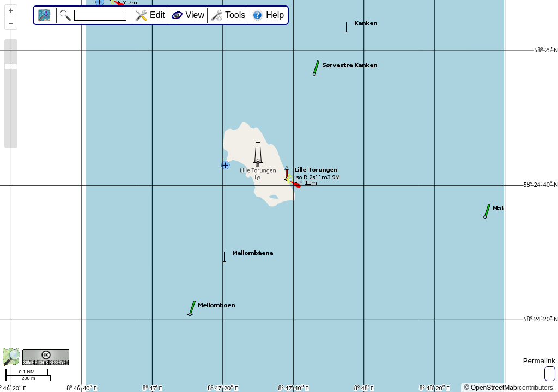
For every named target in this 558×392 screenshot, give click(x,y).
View (195, 15)
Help (275, 15)
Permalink (539, 361)
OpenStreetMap (494, 388)
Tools (235, 15)
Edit (157, 15)
